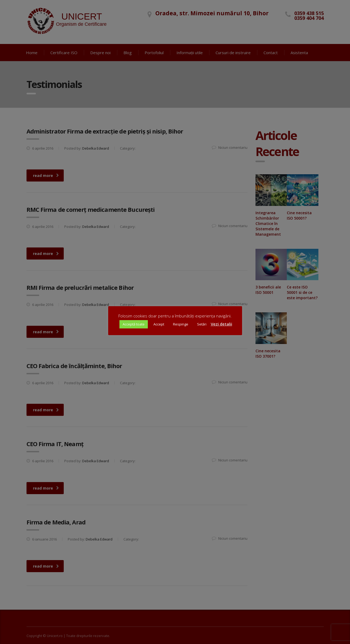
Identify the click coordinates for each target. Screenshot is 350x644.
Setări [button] (202, 324)
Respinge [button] (181, 324)
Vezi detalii (221, 324)
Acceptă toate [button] (134, 324)
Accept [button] (159, 324)
